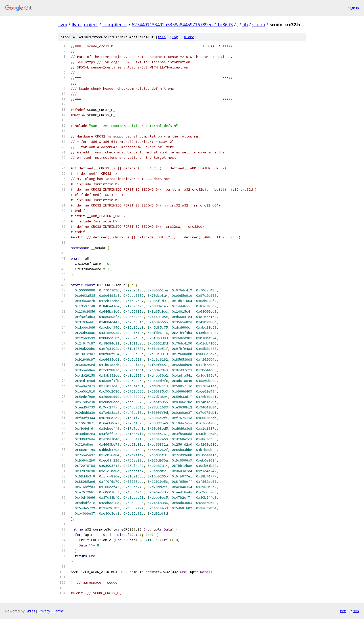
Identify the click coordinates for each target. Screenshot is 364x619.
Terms (58, 611)
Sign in (354, 8)
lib (245, 25)
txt (343, 611)
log (175, 37)
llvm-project (85, 25)
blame (189, 37)
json (355, 611)
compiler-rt (115, 25)
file (162, 37)
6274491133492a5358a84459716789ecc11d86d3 (182, 25)
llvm (63, 25)
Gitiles (30, 611)
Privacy (44, 611)
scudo (259, 25)
